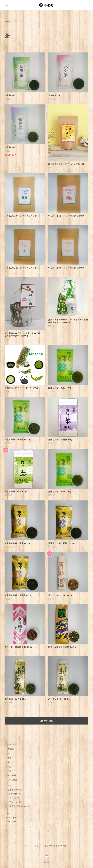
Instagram (13, 818)
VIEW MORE (47, 721)
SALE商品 (13, 780)
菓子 (10, 767)
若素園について (14, 790)
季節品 (11, 749)
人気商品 (12, 775)
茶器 (10, 771)
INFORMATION (15, 794)
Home (7, 22)
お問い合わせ (13, 798)
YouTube (12, 822)
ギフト (11, 762)
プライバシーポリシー (17, 802)
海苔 (10, 758)
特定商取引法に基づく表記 (19, 806)
